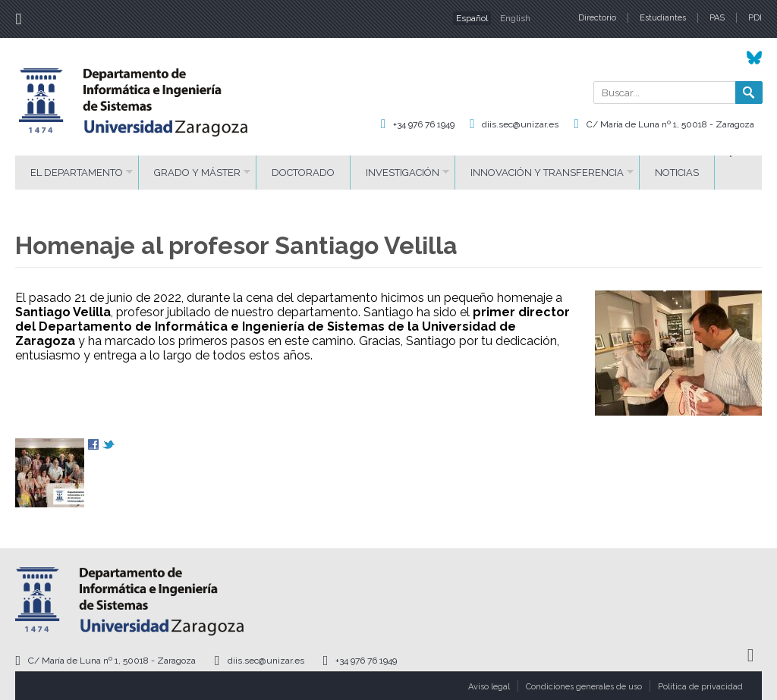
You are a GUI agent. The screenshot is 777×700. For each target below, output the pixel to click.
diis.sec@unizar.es (520, 124)
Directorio (597, 18)
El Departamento (77, 173)
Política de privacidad (700, 687)
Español (472, 18)
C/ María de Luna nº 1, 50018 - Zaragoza (670, 124)
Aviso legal (489, 687)
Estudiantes (663, 18)
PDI (755, 18)
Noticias (677, 173)
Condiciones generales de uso (584, 687)
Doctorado (303, 173)
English (515, 18)
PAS (717, 18)
